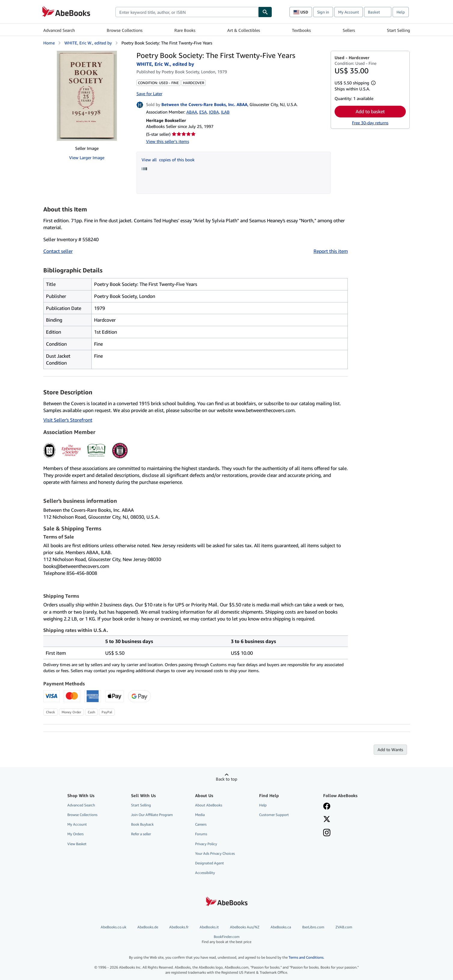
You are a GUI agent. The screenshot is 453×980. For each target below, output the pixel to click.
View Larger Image (87, 158)
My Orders (75, 834)
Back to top (226, 779)
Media (200, 815)
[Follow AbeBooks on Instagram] (327, 833)
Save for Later (149, 94)
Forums (201, 834)
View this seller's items (168, 141)
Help (401, 12)
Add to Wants (390, 749)
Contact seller (58, 251)
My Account (349, 12)
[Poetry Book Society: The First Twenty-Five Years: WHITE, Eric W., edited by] (87, 96)
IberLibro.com (313, 927)
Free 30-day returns (370, 123)
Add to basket (370, 111)
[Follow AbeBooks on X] (327, 820)
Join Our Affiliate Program (152, 815)
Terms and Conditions (306, 957)
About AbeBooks (209, 805)
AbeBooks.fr (179, 927)
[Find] (265, 12)
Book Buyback (142, 824)
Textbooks (301, 30)
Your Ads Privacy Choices (215, 853)
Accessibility (205, 873)
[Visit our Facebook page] (327, 807)
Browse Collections (125, 30)
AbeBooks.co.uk (113, 927)
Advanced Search (59, 30)
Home (49, 43)
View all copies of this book (168, 160)
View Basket (77, 844)
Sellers (349, 30)
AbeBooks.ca (281, 927)
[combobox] (187, 12)
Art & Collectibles (244, 30)
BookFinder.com (226, 939)
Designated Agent (210, 863)
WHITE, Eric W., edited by (88, 43)
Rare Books (185, 30)
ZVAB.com (344, 927)
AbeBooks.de (148, 927)
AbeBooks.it (209, 927)
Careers (201, 824)
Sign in (323, 12)
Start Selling (398, 30)
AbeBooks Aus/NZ (245, 927)
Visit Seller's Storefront (68, 420)
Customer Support (274, 815)
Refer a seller (141, 834)
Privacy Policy (206, 844)
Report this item (331, 251)
